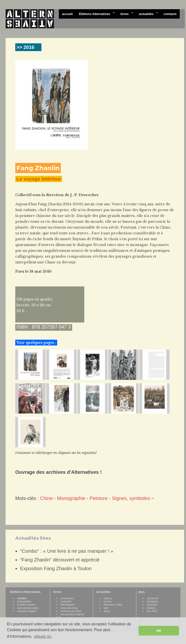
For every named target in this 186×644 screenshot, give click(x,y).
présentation (24, 601)
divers (107, 611)
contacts (170, 14)
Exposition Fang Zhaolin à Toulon (56, 568)
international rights (28, 608)
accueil (67, 14)
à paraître (66, 601)
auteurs (108, 598)
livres (125, 14)
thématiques (68, 605)
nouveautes (67, 598)
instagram (152, 601)
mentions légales (27, 611)
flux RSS (152, 611)
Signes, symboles (131, 498)
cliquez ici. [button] (43, 636)
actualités (147, 14)
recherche (152, 598)
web (106, 608)
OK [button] (159, 631)
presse (108, 601)
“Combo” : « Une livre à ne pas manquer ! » (67, 551)
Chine (46, 498)
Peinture (99, 498)
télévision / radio (113, 605)
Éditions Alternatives (95, 14)
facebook (152, 605)
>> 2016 (25, 47)
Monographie (71, 498)
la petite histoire (26, 605)
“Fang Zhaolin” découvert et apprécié (60, 560)
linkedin (151, 608)
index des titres (69, 608)
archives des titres (71, 611)
